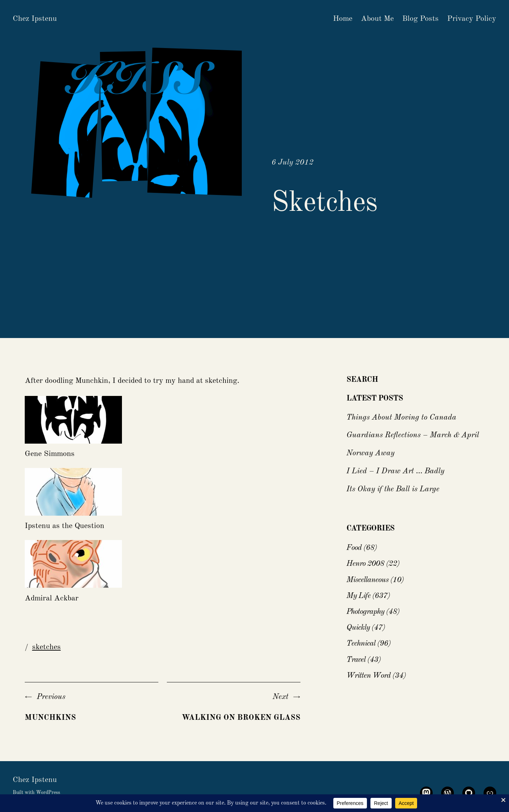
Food (354, 548)
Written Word (368, 676)
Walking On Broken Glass (241, 718)
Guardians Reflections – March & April (413, 435)
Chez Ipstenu (35, 19)
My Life (358, 596)
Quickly (358, 628)
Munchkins (50, 718)
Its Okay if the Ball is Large (393, 489)
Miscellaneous (367, 580)
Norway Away (370, 453)
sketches (46, 647)
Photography (365, 612)
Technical (361, 644)
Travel (356, 660)
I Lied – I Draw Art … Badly (395, 471)
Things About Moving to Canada (401, 417)
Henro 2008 (365, 564)
